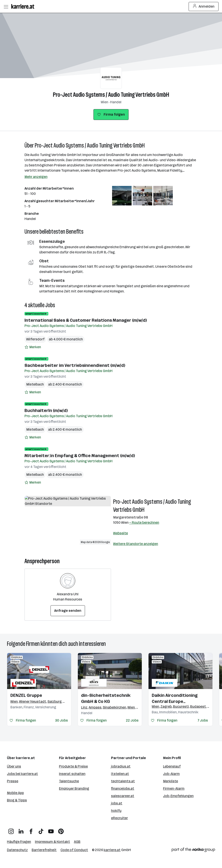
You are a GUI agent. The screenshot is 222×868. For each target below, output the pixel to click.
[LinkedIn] (21, 830)
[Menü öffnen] (6, 7)
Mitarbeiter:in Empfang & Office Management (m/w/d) (80, 456)
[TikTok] (41, 830)
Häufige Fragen (19, 842)
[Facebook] (31, 830)
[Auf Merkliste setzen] (33, 347)
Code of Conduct (74, 850)
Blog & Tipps (17, 800)
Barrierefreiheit (44, 850)
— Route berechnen (144, 523)
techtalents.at (123, 781)
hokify (116, 811)
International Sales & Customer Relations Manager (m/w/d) (86, 320)
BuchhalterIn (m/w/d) (46, 410)
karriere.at (112, 850)
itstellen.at (120, 774)
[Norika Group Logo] (193, 851)
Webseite (121, 533)
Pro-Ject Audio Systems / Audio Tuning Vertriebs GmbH (111, 95)
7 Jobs (203, 720)
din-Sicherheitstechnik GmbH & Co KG (106, 698)
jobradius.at (121, 766)
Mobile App (15, 793)
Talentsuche (69, 781)
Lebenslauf (172, 766)
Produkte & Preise (73, 766)
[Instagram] (11, 830)
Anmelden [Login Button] (204, 7)
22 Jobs (132, 720)
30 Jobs (61, 720)
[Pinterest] (61, 830)
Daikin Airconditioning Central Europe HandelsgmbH (175, 699)
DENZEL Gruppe (26, 695)
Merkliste (171, 781)
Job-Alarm (171, 774)
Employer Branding (74, 788)
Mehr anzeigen (36, 177)
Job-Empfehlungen (178, 796)
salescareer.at (123, 796)
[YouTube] (51, 830)
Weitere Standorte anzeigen (136, 544)
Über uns (14, 766)
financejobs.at (123, 788)
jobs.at (117, 803)
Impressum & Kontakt (52, 842)
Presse (13, 781)
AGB (77, 842)
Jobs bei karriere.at (22, 774)
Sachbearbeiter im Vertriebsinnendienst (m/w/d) (75, 365)
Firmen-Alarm (174, 788)
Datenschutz (17, 850)
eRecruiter (119, 818)
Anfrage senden (68, 611)
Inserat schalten (72, 774)
